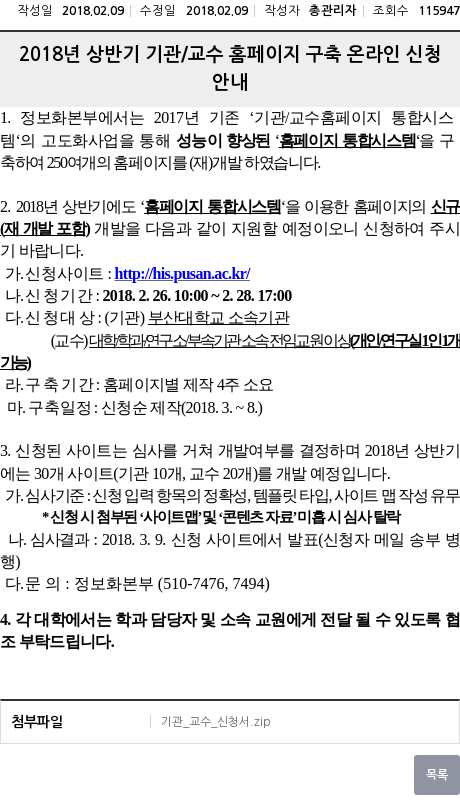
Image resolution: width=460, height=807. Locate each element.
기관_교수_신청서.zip (216, 722)
